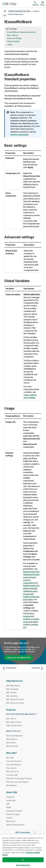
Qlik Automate (12, 746)
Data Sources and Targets (17, 782)
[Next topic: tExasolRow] (34, 668)
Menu (43, 5)
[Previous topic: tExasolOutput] (12, 668)
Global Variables (13, 41)
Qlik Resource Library (15, 703)
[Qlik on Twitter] (35, 832)
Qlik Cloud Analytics (14, 736)
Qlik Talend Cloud (14, 722)
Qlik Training (11, 692)
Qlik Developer (12, 689)
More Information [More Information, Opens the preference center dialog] (23, 865)
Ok (23, 860)
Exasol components (15, 14)
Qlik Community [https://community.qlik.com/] (23, 832)
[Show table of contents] (5, 11)
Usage (10, 44)
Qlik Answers (12, 739)
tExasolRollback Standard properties (21, 32)
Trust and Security (14, 761)
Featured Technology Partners (19, 778)
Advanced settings (14, 38)
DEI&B (9, 807)
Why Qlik (10, 758)
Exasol (36, 11)
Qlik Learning (12, 696)
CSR (8, 804)
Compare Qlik (12, 775)
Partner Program (13, 814)
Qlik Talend (11, 719)
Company (10, 797)
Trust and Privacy (13, 765)
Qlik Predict (11, 743)
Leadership (11, 800)
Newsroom (11, 821)
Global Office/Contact (15, 825)
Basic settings (12, 35)
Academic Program (14, 811)
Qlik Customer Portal (15, 699)
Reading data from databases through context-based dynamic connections (31, 577)
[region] (23, 851)
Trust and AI (11, 768)
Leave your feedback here (19, 657)
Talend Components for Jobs (19, 11)
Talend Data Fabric (14, 725)
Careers (10, 818)
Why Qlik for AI (12, 771)
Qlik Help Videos (13, 686)
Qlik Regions (11, 785)
